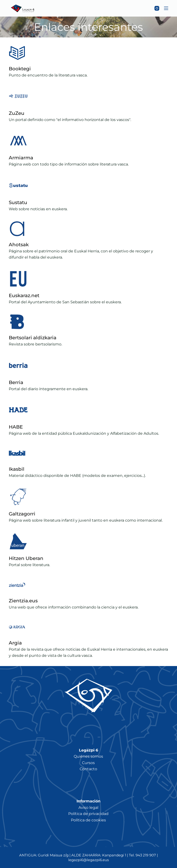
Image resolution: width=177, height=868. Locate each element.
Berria (16, 382)
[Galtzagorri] (18, 497)
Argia (15, 643)
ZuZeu (17, 113)
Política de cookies (88, 820)
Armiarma (21, 158)
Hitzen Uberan (26, 558)
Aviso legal (88, 808)
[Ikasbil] (17, 453)
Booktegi (20, 69)
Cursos (88, 763)
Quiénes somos (88, 756)
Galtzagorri (22, 514)
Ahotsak (19, 245)
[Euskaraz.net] (18, 278)
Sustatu (18, 202)
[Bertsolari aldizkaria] (17, 322)
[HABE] (18, 410)
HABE (16, 427)
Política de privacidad (88, 814)
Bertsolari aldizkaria (33, 338)
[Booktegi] (17, 53)
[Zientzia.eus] (17, 585)
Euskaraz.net (24, 295)
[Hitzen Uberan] (18, 541)
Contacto (88, 769)
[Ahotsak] (17, 229)
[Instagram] (157, 8)
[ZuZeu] (18, 96)
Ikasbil (17, 469)
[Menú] (166, 8)
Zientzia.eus (23, 601)
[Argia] (17, 627)
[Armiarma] (18, 141)
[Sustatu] (18, 185)
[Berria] (18, 365)
